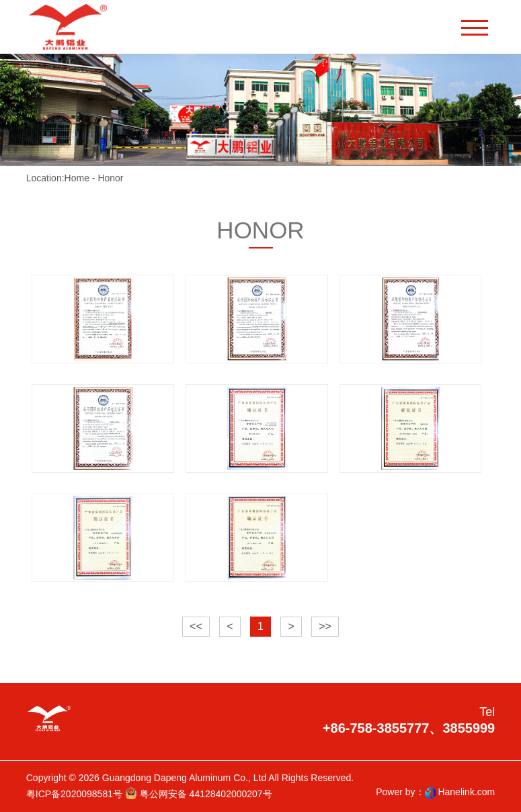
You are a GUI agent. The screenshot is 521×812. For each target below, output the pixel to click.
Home (77, 178)
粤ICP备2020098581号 (74, 794)
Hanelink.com (466, 792)
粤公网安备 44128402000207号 (199, 793)
